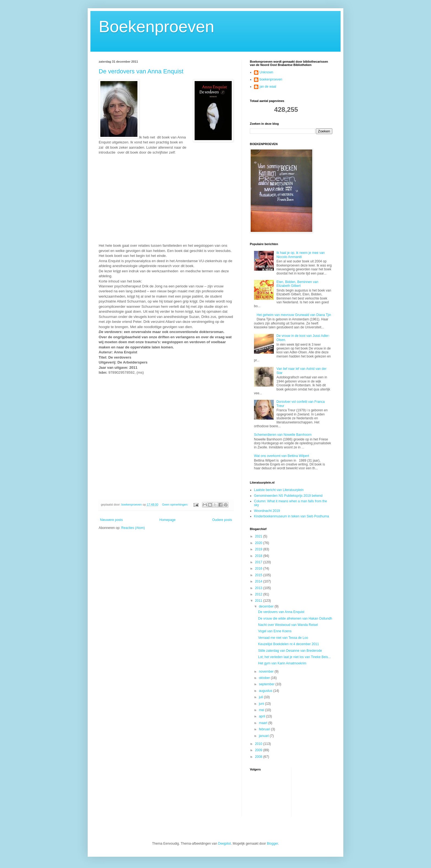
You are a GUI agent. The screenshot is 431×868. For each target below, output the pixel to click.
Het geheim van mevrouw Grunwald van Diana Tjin (294, 315)
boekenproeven (271, 79)
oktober (265, 678)
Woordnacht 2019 (267, 511)
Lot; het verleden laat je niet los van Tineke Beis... (294, 657)
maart (264, 723)
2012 (259, 594)
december (267, 606)
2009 (259, 750)
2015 (259, 575)
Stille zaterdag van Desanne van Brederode (290, 651)
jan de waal (268, 87)
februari (265, 729)
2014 (259, 581)
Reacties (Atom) (133, 528)
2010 (259, 744)
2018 (259, 556)
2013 (259, 588)
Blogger (273, 844)
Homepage (168, 520)
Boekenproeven (156, 27)
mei (262, 710)
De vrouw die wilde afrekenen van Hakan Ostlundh (295, 619)
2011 (259, 601)
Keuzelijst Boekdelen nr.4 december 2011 (288, 644)
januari (264, 736)
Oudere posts (222, 520)
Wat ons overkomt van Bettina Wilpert (281, 456)
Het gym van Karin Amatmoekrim (282, 663)
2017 (259, 562)
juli (261, 697)
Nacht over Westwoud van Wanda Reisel (288, 625)
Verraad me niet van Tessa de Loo (283, 638)
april (263, 716)
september (267, 684)
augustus (266, 691)
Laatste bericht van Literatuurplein (279, 490)
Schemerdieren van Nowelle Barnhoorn (283, 435)
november (267, 672)
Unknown (266, 72)
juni (262, 704)
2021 (259, 536)
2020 (259, 543)
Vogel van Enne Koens (275, 631)
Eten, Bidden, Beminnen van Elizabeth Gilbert (297, 284)
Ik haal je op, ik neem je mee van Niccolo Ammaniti (301, 255)
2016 (259, 569)
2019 (259, 549)
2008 (259, 757)
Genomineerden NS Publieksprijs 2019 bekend (288, 496)
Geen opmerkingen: (176, 504)
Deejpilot (224, 844)
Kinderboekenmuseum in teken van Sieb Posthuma (292, 516)
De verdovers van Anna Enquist (141, 71)
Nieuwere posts (111, 520)
